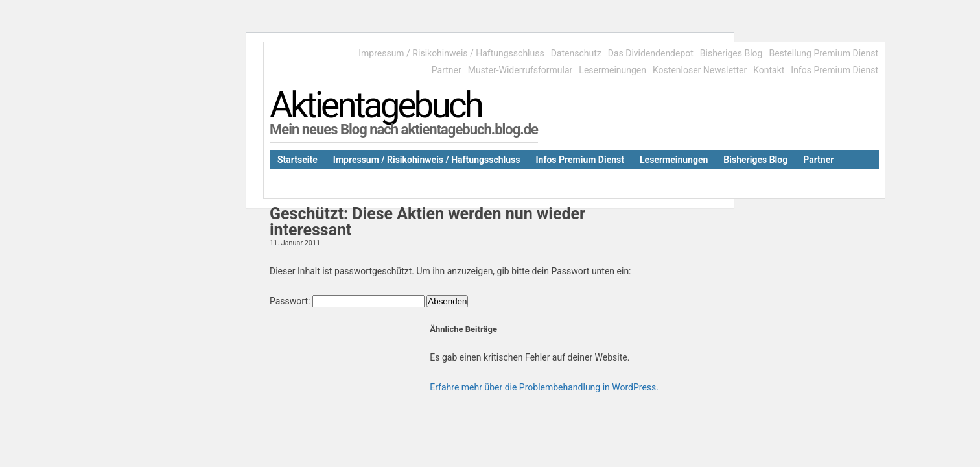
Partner (447, 70)
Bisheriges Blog (731, 53)
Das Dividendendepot (651, 53)
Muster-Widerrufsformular (520, 70)
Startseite (297, 160)
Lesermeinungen (612, 70)
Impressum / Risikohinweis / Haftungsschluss (451, 53)
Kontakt (769, 70)
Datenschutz (576, 53)
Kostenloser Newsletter (700, 70)
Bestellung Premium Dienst (823, 53)
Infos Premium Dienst (834, 70)
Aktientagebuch (376, 105)
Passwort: (347, 301)
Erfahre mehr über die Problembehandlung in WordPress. (544, 387)
